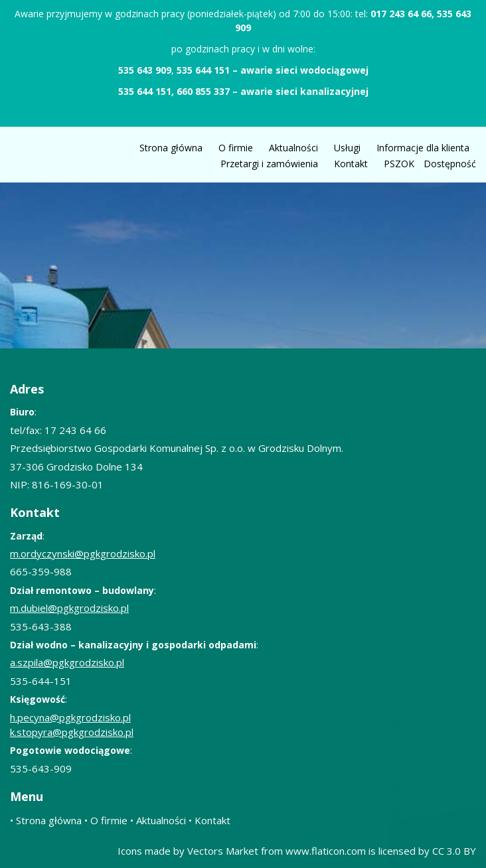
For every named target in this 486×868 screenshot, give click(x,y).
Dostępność (450, 164)
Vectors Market (223, 851)
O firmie (236, 148)
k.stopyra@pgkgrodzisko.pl (72, 732)
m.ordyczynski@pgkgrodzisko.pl (83, 553)
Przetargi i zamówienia (269, 164)
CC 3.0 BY (454, 851)
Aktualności (293, 148)
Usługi (347, 148)
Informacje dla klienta (423, 148)
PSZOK (399, 164)
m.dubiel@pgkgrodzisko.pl (69, 608)
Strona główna (171, 148)
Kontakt (351, 164)
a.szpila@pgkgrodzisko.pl (67, 662)
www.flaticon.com (326, 851)
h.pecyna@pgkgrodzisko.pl (70, 717)
